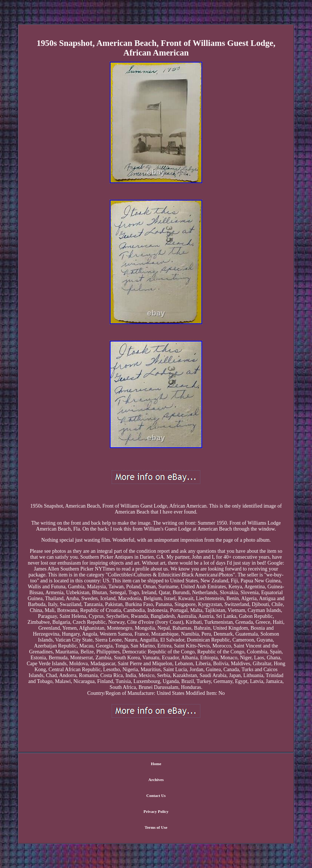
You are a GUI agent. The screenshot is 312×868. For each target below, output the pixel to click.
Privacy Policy (156, 811)
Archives (156, 780)
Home (156, 764)
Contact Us (156, 795)
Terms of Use (156, 827)
